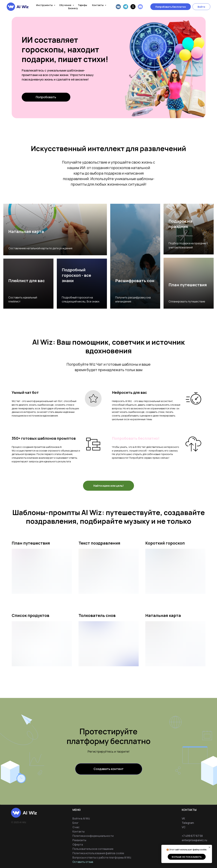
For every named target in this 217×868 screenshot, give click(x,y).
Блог (76, 823)
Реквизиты (79, 840)
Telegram (188, 823)
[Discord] (140, 7)
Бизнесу (73, 8)
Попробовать (46, 97)
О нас (76, 827)
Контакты (98, 5)
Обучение (65, 5)
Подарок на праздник (180, 224)
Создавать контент (109, 769)
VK (183, 818)
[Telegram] (126, 7)
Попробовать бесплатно (171, 7)
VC (184, 827)
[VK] (118, 7)
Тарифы (82, 5)
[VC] (133, 7)
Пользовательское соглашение (93, 849)
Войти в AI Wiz (81, 818)
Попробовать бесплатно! (136, 438)
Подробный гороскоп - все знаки (76, 275)
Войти (201, 7)
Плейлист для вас (27, 281)
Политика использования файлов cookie (98, 853)
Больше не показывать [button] (187, 857)
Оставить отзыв (83, 862)
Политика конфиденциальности (93, 836)
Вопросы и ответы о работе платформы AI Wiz (102, 857)
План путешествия (188, 285)
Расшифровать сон (135, 281)
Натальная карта (26, 231)
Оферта (78, 844)
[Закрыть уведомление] (209, 847)
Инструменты (45, 5)
